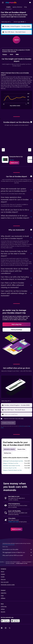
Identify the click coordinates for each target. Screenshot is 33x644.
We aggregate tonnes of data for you (17, 552)
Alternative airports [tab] (9, 449)
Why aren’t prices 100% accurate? (17, 555)
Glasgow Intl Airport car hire (11, 463)
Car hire (2, 562)
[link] (14, 163)
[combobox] (6, 22)
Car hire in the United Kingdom (13, 562)
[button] (3, 3)
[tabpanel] (16, 91)
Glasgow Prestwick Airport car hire (12, 470)
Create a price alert (13, 522)
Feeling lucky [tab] (8, 453)
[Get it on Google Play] (5, 621)
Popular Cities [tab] (21, 449)
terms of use (22, 426)
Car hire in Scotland (26, 562)
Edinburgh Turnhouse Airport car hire (13, 461)
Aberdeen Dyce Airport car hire (12, 466)
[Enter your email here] (18, 414)
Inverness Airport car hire (10, 468)
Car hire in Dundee (10, 563)
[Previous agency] (3, 150)
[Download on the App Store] (15, 621)
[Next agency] (30, 150)
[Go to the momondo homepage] (11, 2)
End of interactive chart (3, 105)
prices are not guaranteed (8, 545)
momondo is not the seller (17, 549)
